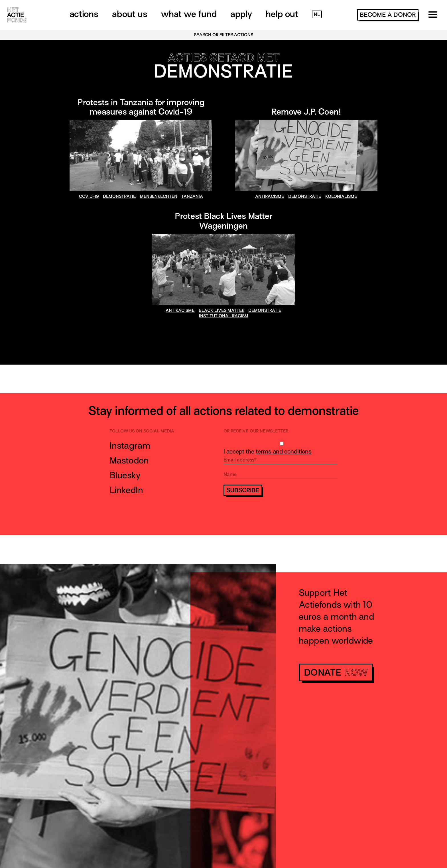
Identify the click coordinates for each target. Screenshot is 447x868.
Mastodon (129, 460)
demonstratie (119, 196)
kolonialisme (341, 196)
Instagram (130, 446)
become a (388, 15)
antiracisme (270, 196)
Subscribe (243, 490)
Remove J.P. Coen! (306, 112)
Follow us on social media (142, 431)
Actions (84, 14)
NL (317, 15)
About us (130, 14)
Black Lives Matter (222, 310)
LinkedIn (126, 490)
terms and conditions (284, 452)
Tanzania (192, 196)
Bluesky (125, 475)
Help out (282, 14)
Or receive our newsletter (256, 431)
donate (336, 672)
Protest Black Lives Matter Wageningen (223, 221)
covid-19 (89, 196)
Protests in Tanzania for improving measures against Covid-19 (141, 107)
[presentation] (267, 513)
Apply (241, 14)
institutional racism (224, 316)
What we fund (189, 14)
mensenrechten (159, 196)
